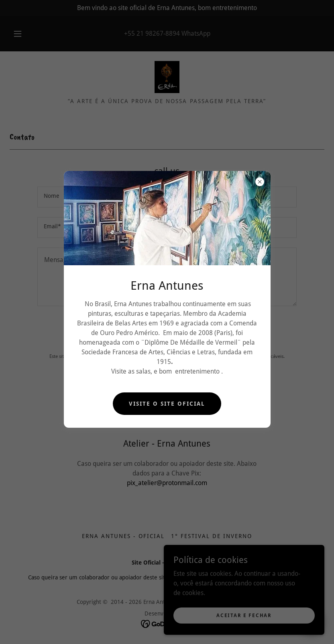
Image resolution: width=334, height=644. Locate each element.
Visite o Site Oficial (167, 404)
